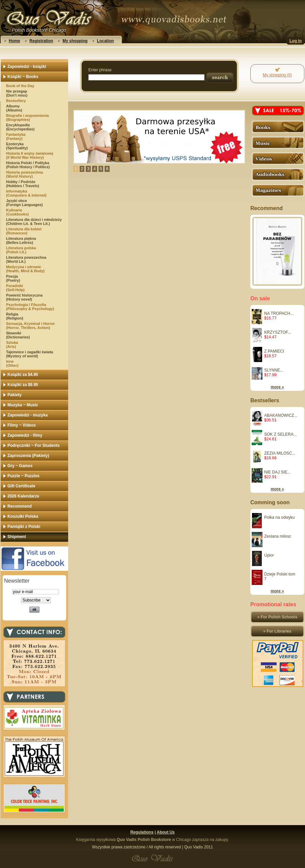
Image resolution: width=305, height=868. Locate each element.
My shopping (75, 41)
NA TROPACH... (279, 313)
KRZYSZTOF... (278, 332)
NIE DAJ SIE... (278, 472)
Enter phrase (100, 70)
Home (14, 41)
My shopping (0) (277, 75)
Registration (41, 41)
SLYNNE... (274, 370)
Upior (269, 555)
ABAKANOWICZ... (281, 415)
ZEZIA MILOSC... (280, 453)
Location (105, 41)
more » (277, 387)
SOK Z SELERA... (281, 434)
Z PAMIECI (274, 351)
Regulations (142, 832)
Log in (296, 41)
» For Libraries (277, 631)
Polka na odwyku (280, 517)
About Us (165, 832)
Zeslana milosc (278, 536)
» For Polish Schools (278, 617)
